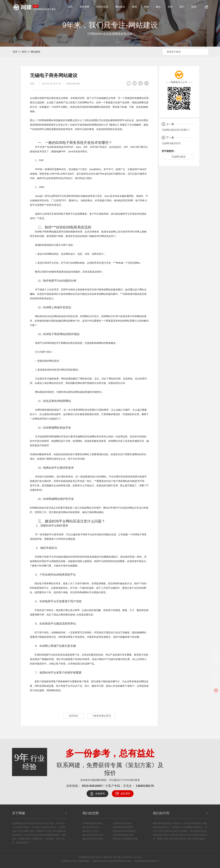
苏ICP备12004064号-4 (123, 857)
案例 (134, 7)
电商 (146, 7)
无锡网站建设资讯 (171, 143)
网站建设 (120, 7)
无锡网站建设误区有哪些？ (176, 130)
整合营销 (85, 7)
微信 (158, 7)
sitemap (138, 857)
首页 (70, 7)
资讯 (170, 7)
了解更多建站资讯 (101, 716)
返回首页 (74, 716)
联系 (194, 7)
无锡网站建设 (179, 157)
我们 (182, 7)
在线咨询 (100, 794)
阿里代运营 (102, 7)
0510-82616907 (92, 786)
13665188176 (145, 786)
